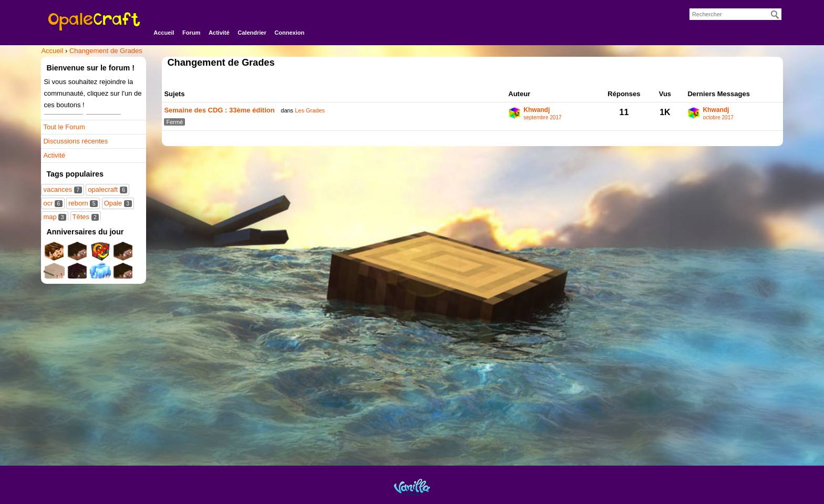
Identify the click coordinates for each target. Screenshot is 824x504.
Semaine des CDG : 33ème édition (219, 110)
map (54, 217)
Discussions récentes (75, 141)
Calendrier (252, 33)
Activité (219, 33)
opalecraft (107, 189)
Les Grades (310, 110)
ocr (53, 203)
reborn (83, 203)
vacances (62, 189)
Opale (118, 203)
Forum (191, 33)
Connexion (289, 33)
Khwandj (537, 110)
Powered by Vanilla (412, 487)
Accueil (164, 33)
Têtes (86, 217)
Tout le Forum (64, 127)
